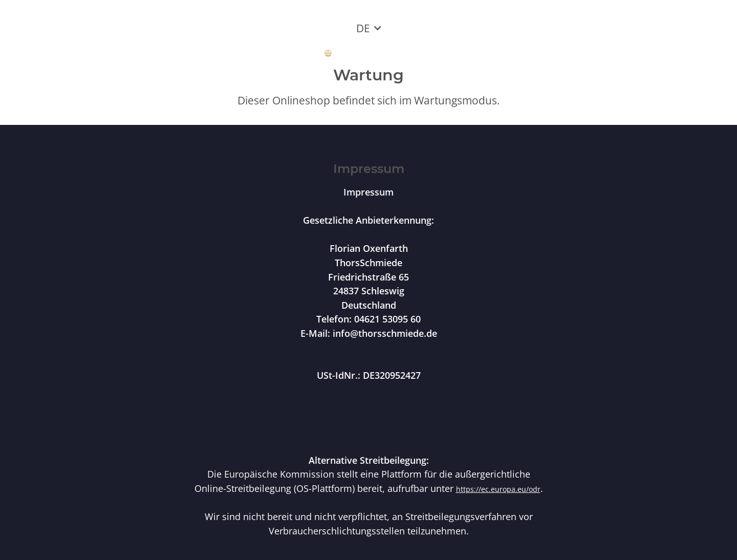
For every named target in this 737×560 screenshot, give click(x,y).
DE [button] (363, 28)
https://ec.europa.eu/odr (498, 489)
